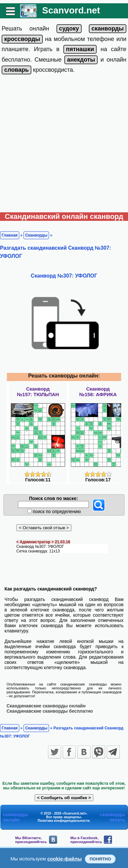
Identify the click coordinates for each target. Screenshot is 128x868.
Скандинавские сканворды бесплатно (50, 711)
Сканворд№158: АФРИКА (98, 392)
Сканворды (36, 235)
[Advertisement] (64, 145)
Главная (10, 235)
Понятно (100, 859)
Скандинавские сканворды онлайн (46, 706)
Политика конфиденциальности (64, 821)
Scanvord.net (71, 10)
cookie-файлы (65, 859)
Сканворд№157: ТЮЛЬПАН (38, 392)
